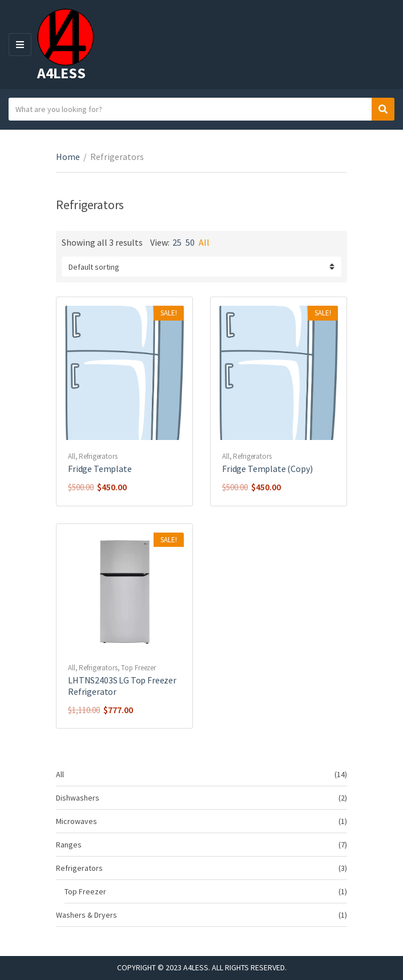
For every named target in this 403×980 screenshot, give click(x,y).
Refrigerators (98, 456)
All (204, 242)
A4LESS (61, 73)
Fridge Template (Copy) (267, 469)
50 (190, 242)
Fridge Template (100, 469)
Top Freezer (138, 668)
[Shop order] (201, 267)
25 (177, 242)
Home (68, 157)
